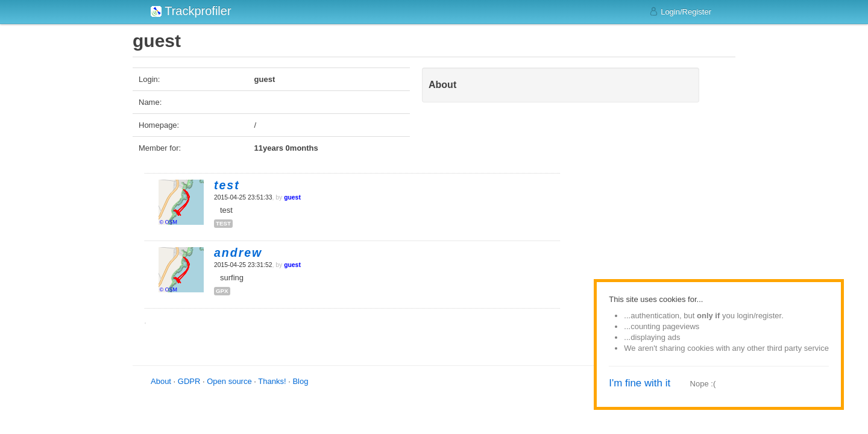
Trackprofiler (191, 11)
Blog (300, 381)
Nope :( (703, 384)
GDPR (189, 381)
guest (292, 197)
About (161, 381)
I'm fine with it (640, 383)
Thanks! (272, 381)
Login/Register (680, 11)
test (223, 223)
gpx (222, 291)
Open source (229, 381)
